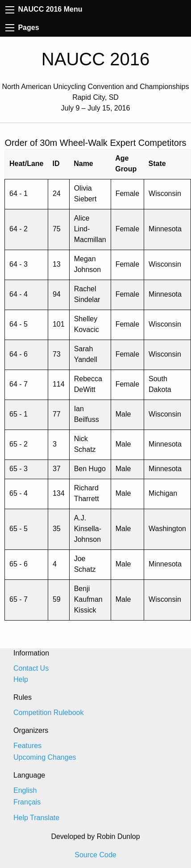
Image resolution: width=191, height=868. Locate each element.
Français (27, 802)
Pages (22, 28)
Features (27, 746)
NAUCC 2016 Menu (44, 9)
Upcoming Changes (45, 757)
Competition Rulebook (48, 713)
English (25, 790)
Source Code (95, 855)
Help (21, 679)
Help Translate (36, 818)
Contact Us (31, 668)
